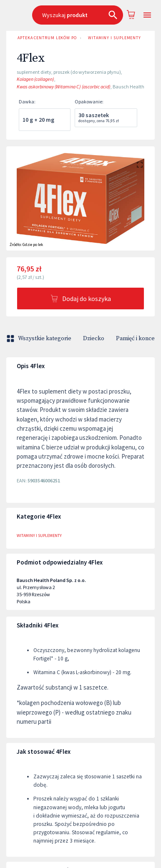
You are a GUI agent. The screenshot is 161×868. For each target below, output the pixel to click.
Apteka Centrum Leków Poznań (45, 38)
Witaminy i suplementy (114, 38)
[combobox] (78, 15)
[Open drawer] (147, 15)
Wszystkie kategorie (40, 339)
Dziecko (94, 339)
